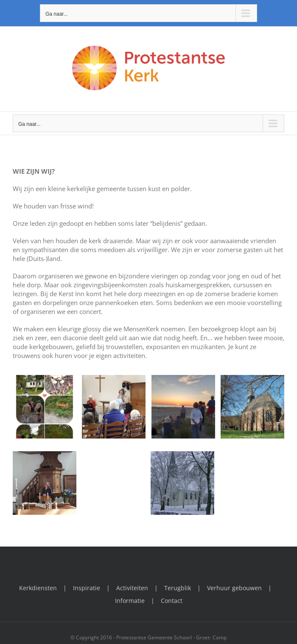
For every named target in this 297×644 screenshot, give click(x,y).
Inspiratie (87, 588)
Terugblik (178, 588)
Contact (172, 601)
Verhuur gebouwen (234, 588)
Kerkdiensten (38, 588)
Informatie (130, 601)
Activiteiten (132, 588)
